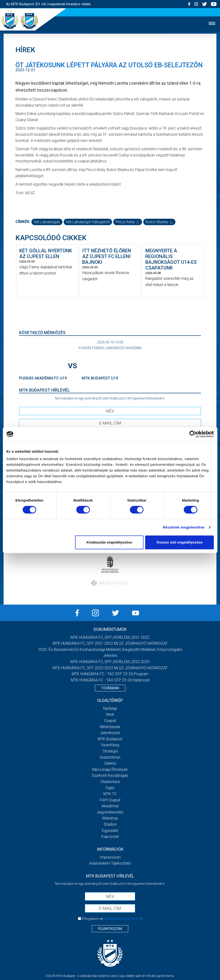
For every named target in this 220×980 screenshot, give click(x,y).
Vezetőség (110, 745)
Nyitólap (110, 708)
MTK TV (110, 794)
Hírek (110, 714)
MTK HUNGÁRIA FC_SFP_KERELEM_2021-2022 (110, 637)
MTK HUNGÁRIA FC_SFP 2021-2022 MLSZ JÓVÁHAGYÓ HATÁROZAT (110, 643)
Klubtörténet (110, 757)
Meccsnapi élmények (110, 770)
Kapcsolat (110, 837)
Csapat (110, 721)
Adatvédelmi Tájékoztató (110, 863)
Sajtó (110, 788)
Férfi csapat (110, 800)
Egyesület (110, 831)
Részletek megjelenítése (184, 527)
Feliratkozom (110, 929)
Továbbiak (110, 688)
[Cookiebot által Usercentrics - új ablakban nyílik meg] (193, 434)
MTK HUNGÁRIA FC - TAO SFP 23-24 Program (110, 674)
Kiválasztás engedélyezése (109, 542)
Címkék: (23, 222)
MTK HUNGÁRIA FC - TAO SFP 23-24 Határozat (110, 680)
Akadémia (110, 806)
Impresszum (110, 857)
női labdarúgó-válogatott (88, 222)
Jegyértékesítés (110, 812)
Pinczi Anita (128, 222)
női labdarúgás (47, 222)
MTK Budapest (110, 739)
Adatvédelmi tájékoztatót (122, 919)
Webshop (110, 818)
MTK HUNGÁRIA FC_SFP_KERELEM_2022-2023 (110, 662)
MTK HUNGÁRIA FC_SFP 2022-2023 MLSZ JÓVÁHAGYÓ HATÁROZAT (110, 668)
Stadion (110, 824)
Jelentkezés (110, 733)
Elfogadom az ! (112, 919)
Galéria (110, 763)
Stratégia (110, 751)
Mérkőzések (110, 727)
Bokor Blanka (159, 222)
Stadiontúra (110, 782)
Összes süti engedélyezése (179, 542)
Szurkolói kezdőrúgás (110, 775)
